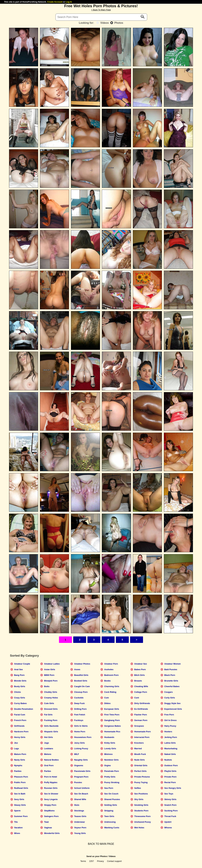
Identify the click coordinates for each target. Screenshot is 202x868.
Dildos (107, 703)
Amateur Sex (141, 664)
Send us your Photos (97, 856)
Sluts (77, 805)
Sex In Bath (20, 794)
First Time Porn (112, 715)
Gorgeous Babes (112, 726)
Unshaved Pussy (143, 822)
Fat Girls (48, 715)
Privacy (101, 861)
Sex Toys (169, 794)
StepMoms (49, 811)
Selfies (138, 788)
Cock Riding (110, 692)
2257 (91, 861)
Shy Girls (139, 799)
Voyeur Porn (80, 828)
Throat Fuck (170, 816)
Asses (77, 669)
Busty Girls (20, 686)
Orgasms (79, 765)
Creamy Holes (51, 698)
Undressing (110, 822)
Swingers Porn (51, 816)
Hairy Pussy (170, 726)
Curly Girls (170, 698)
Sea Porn (109, 788)
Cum (106, 698)
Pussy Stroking (112, 782)
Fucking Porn (51, 720)
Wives (17, 833)
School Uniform (82, 788)
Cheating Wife (141, 686)
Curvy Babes (20, 703)
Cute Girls (49, 703)
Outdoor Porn (171, 765)
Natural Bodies (51, 760)
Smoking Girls (141, 805)
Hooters (168, 732)
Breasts (138, 681)
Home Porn (80, 732)
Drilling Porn (80, 709)
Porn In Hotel (51, 777)
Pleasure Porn (21, 777)
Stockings (79, 811)
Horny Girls (20, 737)
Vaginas (48, 828)
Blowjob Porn (51, 681)
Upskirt (168, 822)
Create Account (55, 2)
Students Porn (141, 811)
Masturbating (171, 749)
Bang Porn (19, 675)
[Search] (101, 17)
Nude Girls (140, 760)
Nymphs (18, 765)
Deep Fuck (79, 703)
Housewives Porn (83, 737)
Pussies (78, 782)
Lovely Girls (110, 749)
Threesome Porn (142, 816)
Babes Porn (140, 669)
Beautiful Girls (81, 675)
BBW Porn (49, 675)
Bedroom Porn (111, 675)
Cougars (169, 692)
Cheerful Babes (172, 686)
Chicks (17, 692)
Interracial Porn (142, 737)
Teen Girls (109, 816)
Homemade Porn (143, 732)
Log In (69, 2)
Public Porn (20, 782)
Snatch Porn (170, 805)
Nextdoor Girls (111, 760)
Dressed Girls (51, 709)
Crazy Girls (20, 698)
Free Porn (169, 715)
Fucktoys (79, 720)
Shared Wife (80, 799)
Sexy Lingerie (51, 799)
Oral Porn (49, 765)
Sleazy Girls (20, 805)
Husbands (109, 737)
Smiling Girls (111, 805)
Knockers (139, 743)
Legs (16, 749)
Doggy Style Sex (172, 703)
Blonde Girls (20, 681)
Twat (46, 822)
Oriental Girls (141, 765)
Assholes (109, 669)
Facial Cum (20, 715)
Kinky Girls (110, 743)
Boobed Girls (81, 681)
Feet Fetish (80, 715)
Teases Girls (80, 816)
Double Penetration (24, 709)
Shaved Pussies (112, 799)
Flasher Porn (141, 715)
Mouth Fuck (140, 754)
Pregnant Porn (81, 777)
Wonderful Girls (52, 833)
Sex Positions (141, 794)
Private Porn (170, 777)
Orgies (108, 765)
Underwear (80, 822)
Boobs (107, 681)
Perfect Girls (140, 771)
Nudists (168, 760)
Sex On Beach (81, 794)
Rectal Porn (170, 782)
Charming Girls (112, 686)
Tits (16, 822)
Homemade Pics (112, 732)
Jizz (16, 743)
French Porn (20, 720)
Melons (48, 754)
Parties (48, 771)
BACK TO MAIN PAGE (101, 844)
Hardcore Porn (21, 732)
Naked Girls (170, 754)
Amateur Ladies (52, 664)
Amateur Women (173, 664)
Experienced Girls (173, 709)
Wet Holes (139, 828)
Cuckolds (79, 698)
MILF (77, 754)
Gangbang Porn (112, 720)
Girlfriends (19, 726)
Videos (103, 23)
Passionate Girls (82, 771)
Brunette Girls (171, 681)
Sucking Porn (171, 811)
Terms (83, 861)
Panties (18, 771)
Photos (117, 23)
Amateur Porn (111, 664)
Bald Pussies (171, 669)
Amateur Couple (22, 664)
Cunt (137, 698)
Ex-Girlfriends (141, 709)
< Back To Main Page (101, 10)
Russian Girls (51, 788)
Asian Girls (50, 669)
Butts (47, 686)
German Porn (141, 720)
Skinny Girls (170, 799)
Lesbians (49, 749)
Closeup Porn (81, 692)
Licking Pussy (81, 749)
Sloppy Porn (50, 805)
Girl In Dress (170, 720)
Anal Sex (18, 669)
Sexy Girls (19, 799)
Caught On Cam (82, 686)
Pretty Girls (110, 777)
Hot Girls (48, 737)
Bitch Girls (140, 675)
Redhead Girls (21, 788)
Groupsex (139, 726)
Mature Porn (20, 754)
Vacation (18, 828)
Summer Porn (21, 816)
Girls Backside (51, 726)
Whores (168, 828)
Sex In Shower (51, 794)
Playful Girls (170, 771)
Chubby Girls (51, 692)
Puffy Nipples (51, 782)
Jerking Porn (171, 737)
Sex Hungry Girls (173, 788)
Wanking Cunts (112, 828)
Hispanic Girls (51, 732)
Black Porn (170, 675)
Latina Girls (170, 743)
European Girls (112, 709)
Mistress (108, 754)
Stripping (109, 811)
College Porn (141, 692)
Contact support (114, 861)
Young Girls (80, 833)
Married (138, 749)
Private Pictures (142, 777)
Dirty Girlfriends (142, 703)
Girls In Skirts (81, 726)
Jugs (47, 743)
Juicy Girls (79, 743)
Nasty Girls (20, 760)
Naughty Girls (81, 760)
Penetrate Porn (112, 771)
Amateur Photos (82, 664)
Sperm (17, 811)
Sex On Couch (111, 794)
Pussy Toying (141, 782)
